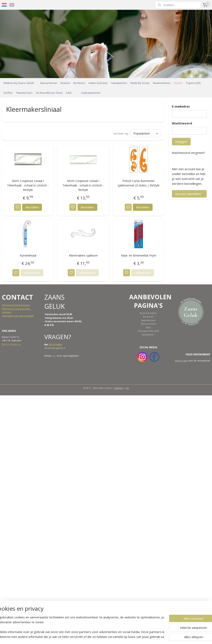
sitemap (119, 388)
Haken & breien (98, 83)
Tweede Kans (24, 93)
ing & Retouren (21, 305)
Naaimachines (162, 83)
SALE (69, 93)
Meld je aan (181, 361)
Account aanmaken (188, 194)
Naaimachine (148, 320)
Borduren (79, 83)
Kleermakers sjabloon (83, 255)
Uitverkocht (32, 273)
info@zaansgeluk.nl (55, 348)
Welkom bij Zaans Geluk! (19, 83)
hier (54, 356)
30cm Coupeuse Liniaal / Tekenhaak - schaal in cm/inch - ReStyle (28, 185)
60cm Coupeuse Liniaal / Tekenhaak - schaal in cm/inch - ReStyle (83, 185)
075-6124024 (55, 344)
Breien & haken (148, 313)
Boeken (65, 83)
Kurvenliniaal (28, 255)
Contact (7, 312)
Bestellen (32, 207)
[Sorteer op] (146, 133)
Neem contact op (11, 344)
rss (127, 388)
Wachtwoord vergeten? (189, 153)
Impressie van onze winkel (18, 316)
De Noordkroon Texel (49, 93)
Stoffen (8, 93)
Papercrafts (193, 83)
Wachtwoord (182, 123)
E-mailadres (181, 106)
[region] (79, 627)
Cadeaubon (148, 335)
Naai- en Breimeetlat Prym (139, 255)
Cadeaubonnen (91, 93)
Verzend (7, 305)
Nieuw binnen (49, 83)
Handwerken (119, 83)
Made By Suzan (140, 83)
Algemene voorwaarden (16, 309)
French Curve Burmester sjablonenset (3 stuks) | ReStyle (139, 183)
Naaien (178, 83)
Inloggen (181, 141)
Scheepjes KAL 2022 (148, 331)
